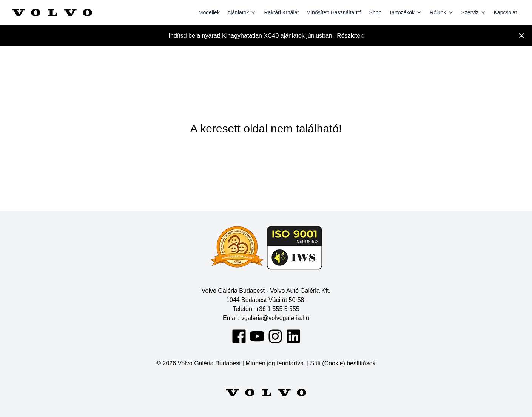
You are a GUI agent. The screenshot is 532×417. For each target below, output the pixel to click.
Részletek (350, 36)
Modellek (209, 12)
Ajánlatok (242, 12)
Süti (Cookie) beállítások (343, 363)
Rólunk (442, 12)
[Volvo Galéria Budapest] (52, 12)
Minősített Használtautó (334, 12)
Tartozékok (406, 12)
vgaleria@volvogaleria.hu (275, 318)
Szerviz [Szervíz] (474, 12)
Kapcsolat (505, 12)
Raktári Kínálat (281, 12)
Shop (375, 12)
